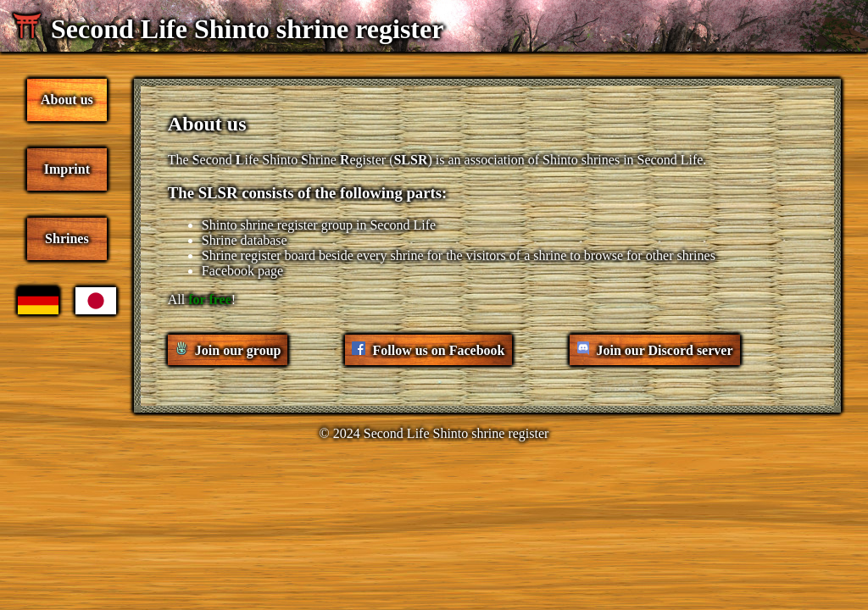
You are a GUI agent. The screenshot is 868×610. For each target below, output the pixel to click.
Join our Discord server (665, 350)
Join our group (238, 350)
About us (67, 100)
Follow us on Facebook (438, 350)
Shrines (67, 238)
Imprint (67, 169)
